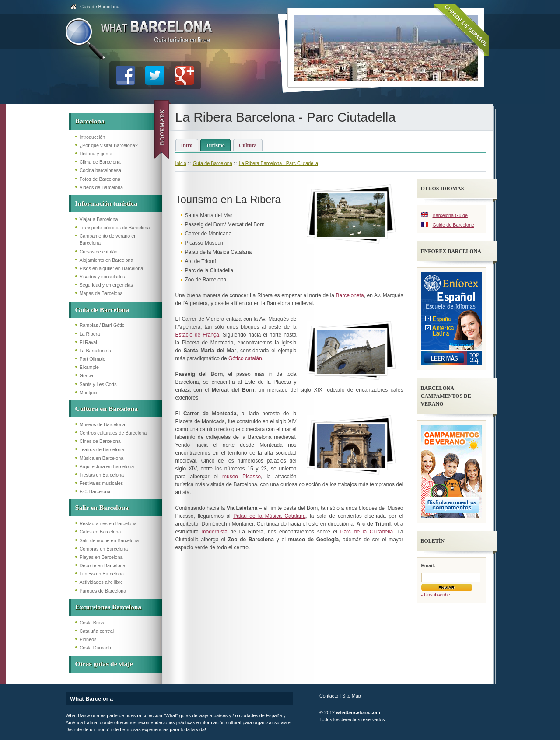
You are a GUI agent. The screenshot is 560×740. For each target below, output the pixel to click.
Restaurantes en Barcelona (108, 523)
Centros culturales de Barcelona (113, 433)
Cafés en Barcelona (100, 532)
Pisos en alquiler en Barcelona (112, 268)
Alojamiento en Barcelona (107, 260)
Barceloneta (350, 295)
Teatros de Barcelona (102, 449)
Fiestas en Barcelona (102, 475)
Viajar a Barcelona (99, 219)
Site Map (352, 696)
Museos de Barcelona (102, 424)
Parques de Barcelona (103, 591)
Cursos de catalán (99, 252)
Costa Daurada (96, 648)
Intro (187, 145)
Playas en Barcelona (101, 557)
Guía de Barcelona (100, 7)
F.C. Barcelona (95, 491)
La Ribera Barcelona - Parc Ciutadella (278, 163)
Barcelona (90, 121)
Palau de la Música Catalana (269, 516)
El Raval (88, 342)
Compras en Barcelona (104, 549)
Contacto (329, 696)
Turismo (215, 145)
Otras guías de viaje (104, 664)
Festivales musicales (101, 483)
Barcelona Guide (450, 215)
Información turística (107, 203)
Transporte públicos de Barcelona (115, 228)
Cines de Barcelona (100, 441)
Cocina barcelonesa (100, 170)
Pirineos (88, 639)
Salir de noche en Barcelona (109, 540)
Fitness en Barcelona (102, 574)
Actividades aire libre (101, 582)
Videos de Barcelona (101, 187)
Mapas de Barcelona (101, 293)
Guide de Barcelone (453, 225)
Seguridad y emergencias (106, 285)
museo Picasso (241, 477)
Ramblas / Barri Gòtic (102, 325)
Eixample (89, 367)
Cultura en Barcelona (107, 409)
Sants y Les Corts (98, 384)
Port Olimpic (93, 359)
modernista (215, 532)
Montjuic (88, 393)
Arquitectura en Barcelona (107, 466)
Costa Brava (93, 623)
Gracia (87, 375)
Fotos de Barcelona (100, 179)
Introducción (93, 137)
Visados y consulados (102, 277)
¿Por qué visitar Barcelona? (109, 145)
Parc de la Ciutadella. (367, 532)
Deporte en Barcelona (103, 565)
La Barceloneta (96, 351)
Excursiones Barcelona (108, 607)
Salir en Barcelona (102, 507)
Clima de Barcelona (100, 162)
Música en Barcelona (102, 458)
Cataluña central (97, 631)
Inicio (181, 163)
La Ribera (90, 334)
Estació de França (197, 335)
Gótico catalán (245, 358)
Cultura (248, 145)
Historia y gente (96, 154)
